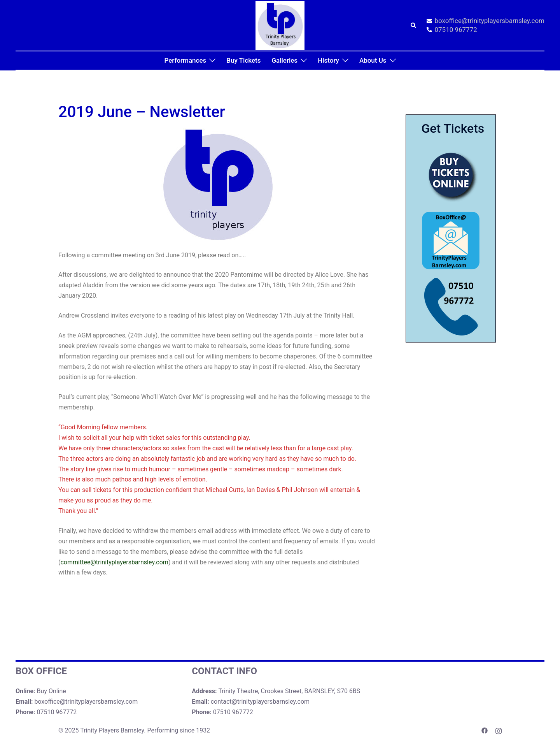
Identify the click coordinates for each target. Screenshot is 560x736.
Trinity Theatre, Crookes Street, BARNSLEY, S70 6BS (289, 691)
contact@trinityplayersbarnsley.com (260, 702)
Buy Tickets (243, 60)
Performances (185, 60)
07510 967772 (452, 30)
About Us (373, 60)
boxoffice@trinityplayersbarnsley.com (486, 21)
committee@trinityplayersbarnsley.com (114, 562)
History (328, 60)
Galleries (284, 60)
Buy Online (52, 691)
